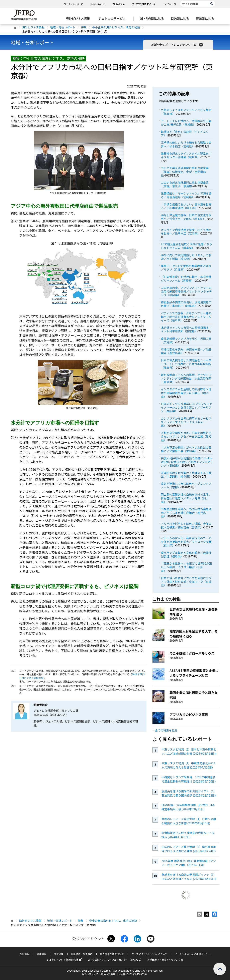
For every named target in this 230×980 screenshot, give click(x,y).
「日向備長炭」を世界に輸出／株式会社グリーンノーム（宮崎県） (186, 279)
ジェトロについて (73, 4)
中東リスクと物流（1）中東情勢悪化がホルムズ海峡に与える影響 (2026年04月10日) (189, 765)
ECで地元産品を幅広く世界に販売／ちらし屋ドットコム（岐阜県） (186, 246)
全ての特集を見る (166, 730)
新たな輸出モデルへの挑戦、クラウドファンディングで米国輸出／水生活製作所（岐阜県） (186, 378)
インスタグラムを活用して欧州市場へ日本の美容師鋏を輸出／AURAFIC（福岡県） (186, 393)
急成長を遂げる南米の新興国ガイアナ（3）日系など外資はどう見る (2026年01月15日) (189, 877)
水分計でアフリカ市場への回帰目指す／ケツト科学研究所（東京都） (186, 329)
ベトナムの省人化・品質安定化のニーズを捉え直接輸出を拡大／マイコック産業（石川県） (186, 542)
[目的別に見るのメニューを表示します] (181, 19)
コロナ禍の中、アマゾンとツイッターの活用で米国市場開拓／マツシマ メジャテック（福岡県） (186, 291)
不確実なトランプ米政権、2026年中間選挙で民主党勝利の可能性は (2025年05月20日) (189, 779)
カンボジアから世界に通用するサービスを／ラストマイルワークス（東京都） (186, 422)
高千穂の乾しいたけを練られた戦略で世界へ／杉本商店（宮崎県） (186, 144)
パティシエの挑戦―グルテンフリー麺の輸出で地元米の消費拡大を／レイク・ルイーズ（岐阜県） (186, 317)
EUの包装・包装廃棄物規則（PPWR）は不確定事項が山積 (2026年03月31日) (188, 807)
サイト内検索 (180, 1)
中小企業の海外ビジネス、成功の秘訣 (116, 27)
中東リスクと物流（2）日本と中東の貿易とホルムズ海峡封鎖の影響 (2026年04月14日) (189, 751)
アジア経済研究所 (144, 4)
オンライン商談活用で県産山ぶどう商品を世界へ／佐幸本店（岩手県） (186, 231)
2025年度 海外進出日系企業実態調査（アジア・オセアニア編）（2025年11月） (189, 863)
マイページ (170, 4)
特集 (84, 27)
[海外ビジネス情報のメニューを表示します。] (79, 19)
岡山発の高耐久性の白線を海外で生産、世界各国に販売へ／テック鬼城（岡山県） (186, 498)
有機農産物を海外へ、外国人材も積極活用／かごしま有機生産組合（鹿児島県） (186, 513)
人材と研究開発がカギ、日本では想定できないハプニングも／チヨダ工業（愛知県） (186, 436)
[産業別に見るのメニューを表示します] (206, 19)
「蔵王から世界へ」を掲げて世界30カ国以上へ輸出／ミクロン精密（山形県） (186, 567)
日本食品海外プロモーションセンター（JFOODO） (115, 959)
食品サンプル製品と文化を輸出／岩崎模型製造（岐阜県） (186, 554)
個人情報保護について (112, 954)
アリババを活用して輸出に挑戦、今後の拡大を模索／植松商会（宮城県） (186, 525)
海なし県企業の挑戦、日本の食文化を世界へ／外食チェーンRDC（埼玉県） (186, 217)
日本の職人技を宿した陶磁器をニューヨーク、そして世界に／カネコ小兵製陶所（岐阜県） (186, 364)
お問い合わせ (98, 4)
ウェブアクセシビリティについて (149, 954)
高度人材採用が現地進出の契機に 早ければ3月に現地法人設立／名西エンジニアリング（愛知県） (187, 462)
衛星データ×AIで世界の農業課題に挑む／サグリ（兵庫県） (186, 268)
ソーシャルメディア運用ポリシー (192, 954)
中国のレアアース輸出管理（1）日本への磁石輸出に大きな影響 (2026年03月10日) (189, 821)
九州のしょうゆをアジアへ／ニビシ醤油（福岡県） (186, 112)
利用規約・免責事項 (82, 954)
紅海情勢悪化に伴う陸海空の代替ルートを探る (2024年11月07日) (188, 835)
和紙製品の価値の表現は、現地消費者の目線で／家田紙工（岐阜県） (186, 304)
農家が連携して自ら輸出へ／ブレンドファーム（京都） (186, 485)
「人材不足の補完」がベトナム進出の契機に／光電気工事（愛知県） (186, 449)
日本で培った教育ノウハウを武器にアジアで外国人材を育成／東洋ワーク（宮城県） (186, 582)
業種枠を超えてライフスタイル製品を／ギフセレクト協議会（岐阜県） (186, 155)
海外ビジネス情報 (33, 27)
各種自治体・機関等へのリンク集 (165, 959)
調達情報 (41, 954)
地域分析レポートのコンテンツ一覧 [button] (177, 45)
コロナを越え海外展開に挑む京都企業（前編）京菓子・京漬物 (185, 184)
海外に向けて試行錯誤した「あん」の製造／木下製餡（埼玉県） (186, 257)
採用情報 (24, 954)
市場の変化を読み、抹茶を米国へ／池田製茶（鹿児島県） (186, 351)
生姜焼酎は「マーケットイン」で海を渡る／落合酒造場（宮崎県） (186, 195)
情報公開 (59, 954)
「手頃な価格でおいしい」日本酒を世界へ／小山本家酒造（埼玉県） (186, 206)
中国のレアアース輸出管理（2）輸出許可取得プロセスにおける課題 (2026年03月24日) (189, 849)
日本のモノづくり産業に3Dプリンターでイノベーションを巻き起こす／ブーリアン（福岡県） (186, 407)
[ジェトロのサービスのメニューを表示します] (113, 19)
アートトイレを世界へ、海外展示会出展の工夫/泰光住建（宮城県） (186, 123)
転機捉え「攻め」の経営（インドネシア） (185, 133)
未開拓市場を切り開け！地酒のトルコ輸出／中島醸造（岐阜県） (186, 475)
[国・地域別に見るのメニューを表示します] (153, 19)
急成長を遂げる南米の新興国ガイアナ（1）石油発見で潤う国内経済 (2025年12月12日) (189, 793)
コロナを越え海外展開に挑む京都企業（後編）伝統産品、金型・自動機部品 (185, 171)
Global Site (118, 4)
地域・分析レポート (63, 27)
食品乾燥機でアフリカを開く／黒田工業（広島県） (186, 340)
